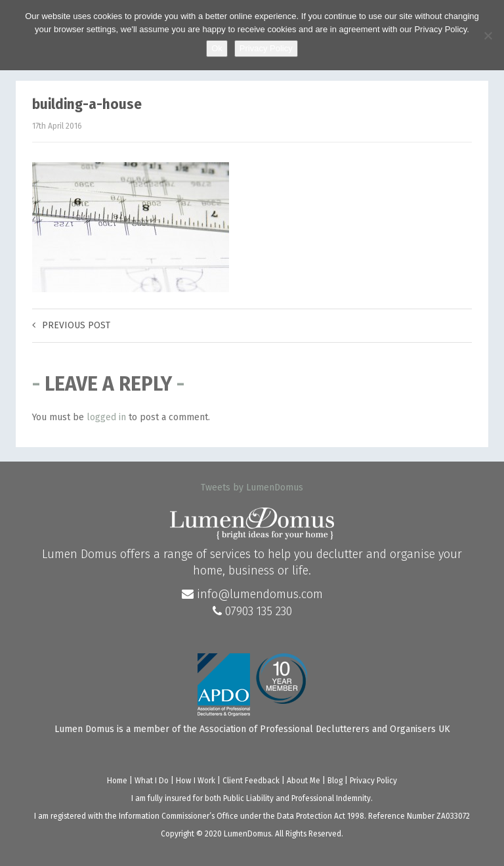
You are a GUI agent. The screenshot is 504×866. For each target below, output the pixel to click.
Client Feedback (251, 781)
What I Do (152, 781)
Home (117, 781)
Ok (217, 48)
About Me (304, 781)
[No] (488, 35)
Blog (335, 781)
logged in (106, 417)
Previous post (71, 325)
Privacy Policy (373, 781)
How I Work (196, 781)
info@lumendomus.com (252, 594)
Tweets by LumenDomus (252, 487)
